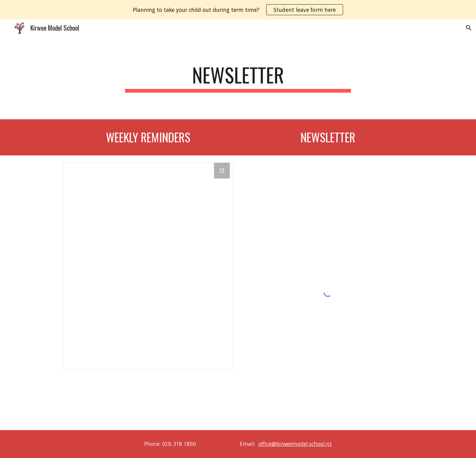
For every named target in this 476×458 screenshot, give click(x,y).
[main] (238, 78)
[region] (238, 10)
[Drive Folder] (148, 266)
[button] (469, 28)
